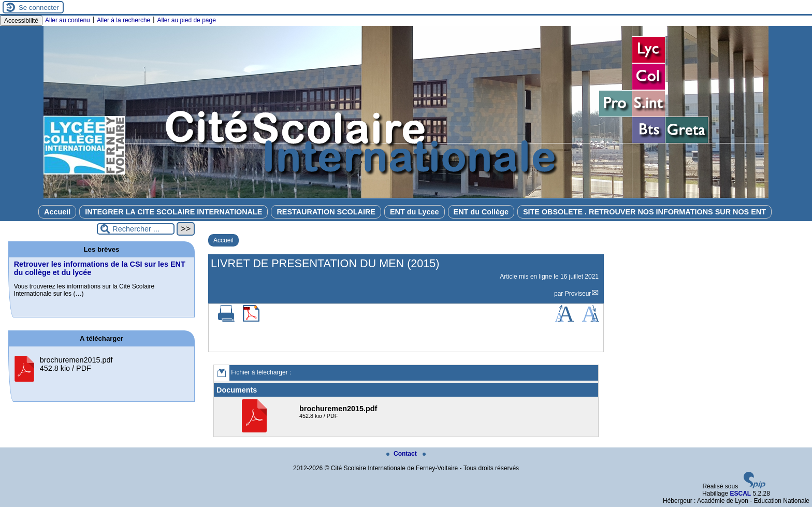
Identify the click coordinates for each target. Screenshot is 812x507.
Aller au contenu (68, 20)
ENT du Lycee (415, 212)
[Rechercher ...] (136, 229)
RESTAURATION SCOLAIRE (326, 212)
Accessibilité (21, 21)
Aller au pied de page (186, 20)
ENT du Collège (481, 212)
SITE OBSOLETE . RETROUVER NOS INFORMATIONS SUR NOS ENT (644, 212)
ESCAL (740, 494)
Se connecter (39, 8)
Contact (402, 454)
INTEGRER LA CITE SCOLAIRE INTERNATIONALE (173, 212)
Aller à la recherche (124, 20)
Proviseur (578, 294)
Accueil (57, 212)
